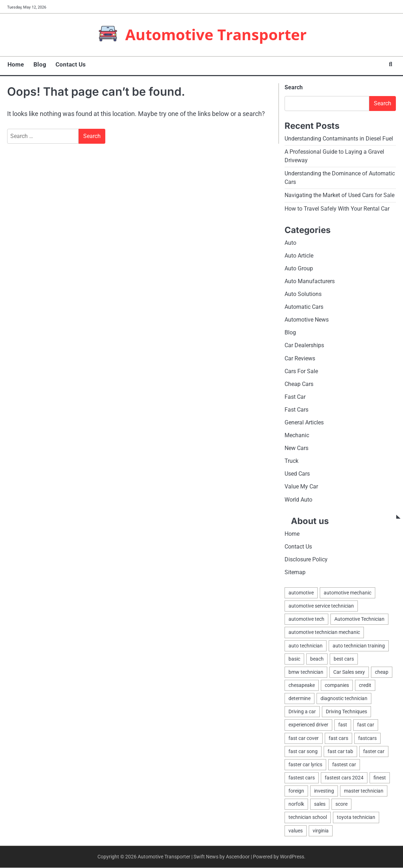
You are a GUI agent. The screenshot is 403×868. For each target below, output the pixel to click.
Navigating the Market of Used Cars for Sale (340, 195)
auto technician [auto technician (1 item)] (306, 646)
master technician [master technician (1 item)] (364, 792)
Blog (39, 64)
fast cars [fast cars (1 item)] (338, 739)
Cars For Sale (301, 371)
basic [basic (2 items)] (294, 659)
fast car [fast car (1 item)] (366, 725)
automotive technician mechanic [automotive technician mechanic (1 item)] (324, 633)
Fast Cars (296, 410)
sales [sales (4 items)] (320, 805)
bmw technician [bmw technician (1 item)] (306, 672)
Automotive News (307, 320)
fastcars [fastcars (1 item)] (367, 739)
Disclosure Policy (306, 560)
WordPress (292, 857)
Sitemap (295, 573)
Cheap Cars (299, 384)
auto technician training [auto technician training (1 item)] (359, 646)
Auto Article (299, 256)
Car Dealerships (304, 346)
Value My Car (301, 487)
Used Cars (297, 474)
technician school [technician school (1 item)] (308, 818)
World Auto (298, 500)
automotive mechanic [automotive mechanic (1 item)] (348, 593)
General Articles (304, 423)
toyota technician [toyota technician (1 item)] (356, 818)
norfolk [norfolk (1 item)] (296, 805)
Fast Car (295, 397)
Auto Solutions (303, 294)
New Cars (296, 448)
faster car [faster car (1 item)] (374, 752)
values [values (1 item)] (296, 831)
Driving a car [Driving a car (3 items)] (302, 712)
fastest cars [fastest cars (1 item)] (302, 778)
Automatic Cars (304, 307)
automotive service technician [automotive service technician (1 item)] (321, 607)
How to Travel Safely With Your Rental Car (337, 209)
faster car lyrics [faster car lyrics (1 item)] (305, 765)
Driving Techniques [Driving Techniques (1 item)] (346, 712)
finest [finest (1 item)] (380, 778)
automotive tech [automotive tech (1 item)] (306, 620)
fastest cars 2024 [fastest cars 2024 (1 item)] (344, 778)
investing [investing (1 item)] (324, 792)
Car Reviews (300, 358)
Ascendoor (238, 857)
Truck (291, 461)
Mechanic (297, 436)
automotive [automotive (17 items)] (301, 593)
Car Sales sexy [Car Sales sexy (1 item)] (349, 672)
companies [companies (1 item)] (337, 686)
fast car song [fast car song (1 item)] (303, 752)
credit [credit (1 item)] (365, 686)
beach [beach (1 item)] (317, 659)
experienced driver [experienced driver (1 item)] (308, 725)
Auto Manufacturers (310, 281)
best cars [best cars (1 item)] (344, 659)
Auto (290, 243)
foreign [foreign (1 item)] (296, 792)
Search (294, 87)
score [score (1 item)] (341, 805)
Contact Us (70, 64)
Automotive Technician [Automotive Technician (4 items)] (359, 620)
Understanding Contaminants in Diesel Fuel (339, 139)
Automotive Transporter (216, 34)
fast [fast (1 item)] (343, 725)
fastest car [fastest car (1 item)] (344, 765)
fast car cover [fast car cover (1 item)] (304, 739)
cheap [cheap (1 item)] (382, 672)
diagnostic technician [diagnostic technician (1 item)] (344, 699)
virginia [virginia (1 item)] (321, 831)
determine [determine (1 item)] (299, 699)
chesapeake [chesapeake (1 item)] (302, 686)
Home (15, 64)
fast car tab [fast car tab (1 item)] (340, 752)
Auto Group (299, 268)
